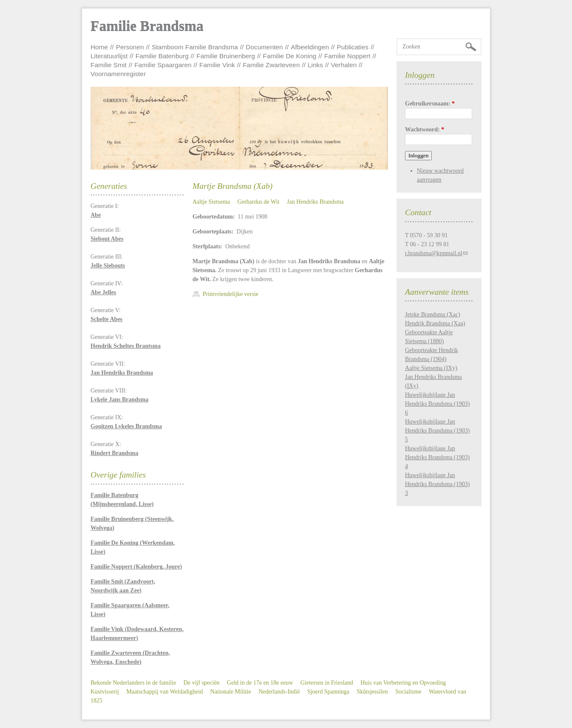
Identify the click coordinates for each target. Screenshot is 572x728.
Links (315, 65)
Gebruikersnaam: (430, 104)
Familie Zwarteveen (271, 65)
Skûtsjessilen (372, 692)
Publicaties (353, 47)
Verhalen (344, 65)
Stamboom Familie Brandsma (195, 47)
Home (99, 47)
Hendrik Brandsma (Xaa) (435, 323)
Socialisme (408, 692)
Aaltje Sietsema (211, 202)
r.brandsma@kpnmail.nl (434, 253)
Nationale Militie (231, 692)
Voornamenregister (118, 74)
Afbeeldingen (310, 47)
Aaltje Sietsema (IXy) (431, 368)
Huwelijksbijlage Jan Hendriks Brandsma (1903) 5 (437, 431)
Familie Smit (109, 65)
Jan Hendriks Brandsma (315, 202)
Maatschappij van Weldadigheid (164, 692)
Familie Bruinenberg (226, 56)
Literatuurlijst (109, 56)
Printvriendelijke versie (231, 294)
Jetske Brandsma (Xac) (433, 314)
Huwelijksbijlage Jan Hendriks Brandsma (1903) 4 (437, 457)
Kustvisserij (105, 692)
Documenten (264, 47)
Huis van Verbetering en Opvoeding (403, 683)
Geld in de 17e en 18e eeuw (260, 683)
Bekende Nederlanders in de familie (133, 683)
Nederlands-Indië (279, 692)
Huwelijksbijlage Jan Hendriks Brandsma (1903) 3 (437, 484)
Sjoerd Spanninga (328, 692)
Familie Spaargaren (163, 65)
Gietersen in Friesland (327, 683)
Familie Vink (217, 65)
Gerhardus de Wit (259, 202)
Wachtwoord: (425, 129)
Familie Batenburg (162, 56)
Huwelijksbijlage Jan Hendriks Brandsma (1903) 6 (437, 404)
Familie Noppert (347, 56)
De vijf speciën (202, 683)
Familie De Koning (290, 56)
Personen (130, 47)
